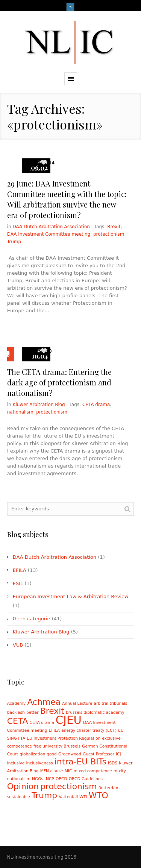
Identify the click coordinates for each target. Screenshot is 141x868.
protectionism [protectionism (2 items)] (68, 786)
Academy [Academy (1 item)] (17, 703)
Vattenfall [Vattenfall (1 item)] (68, 797)
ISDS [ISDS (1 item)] (113, 763)
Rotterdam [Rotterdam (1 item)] (109, 788)
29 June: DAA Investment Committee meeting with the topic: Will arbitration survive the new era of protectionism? (67, 199)
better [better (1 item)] (33, 712)
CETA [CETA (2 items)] (18, 721)
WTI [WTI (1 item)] (83, 797)
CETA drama (96, 405)
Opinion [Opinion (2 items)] (23, 786)
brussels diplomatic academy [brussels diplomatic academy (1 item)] (95, 712)
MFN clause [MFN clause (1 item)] (52, 771)
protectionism (109, 234)
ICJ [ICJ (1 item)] (118, 754)
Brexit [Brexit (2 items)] (52, 711)
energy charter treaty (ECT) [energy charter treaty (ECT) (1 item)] (89, 730)
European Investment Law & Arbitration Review (71, 596)
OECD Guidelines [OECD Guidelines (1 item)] (86, 779)
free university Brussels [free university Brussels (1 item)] (57, 746)
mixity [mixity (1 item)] (120, 771)
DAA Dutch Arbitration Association (51, 227)
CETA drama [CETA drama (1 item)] (42, 723)
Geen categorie (32, 619)
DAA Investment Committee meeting (49, 234)
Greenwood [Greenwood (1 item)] (70, 754)
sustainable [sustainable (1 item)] (19, 797)
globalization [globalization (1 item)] (32, 754)
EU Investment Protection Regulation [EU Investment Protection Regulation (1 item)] (64, 738)
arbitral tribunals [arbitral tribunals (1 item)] (111, 703)
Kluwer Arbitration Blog (39, 405)
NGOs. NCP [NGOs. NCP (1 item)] (43, 779)
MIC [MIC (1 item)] (68, 771)
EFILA (20, 570)
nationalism (20, 412)
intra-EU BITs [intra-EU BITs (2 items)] (80, 762)
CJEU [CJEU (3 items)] (69, 720)
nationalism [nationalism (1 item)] (19, 779)
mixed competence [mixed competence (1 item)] (93, 771)
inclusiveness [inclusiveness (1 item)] (40, 763)
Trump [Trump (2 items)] (44, 795)
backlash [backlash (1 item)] (16, 712)
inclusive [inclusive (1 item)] (16, 763)
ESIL (18, 583)
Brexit (114, 227)
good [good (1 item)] (52, 754)
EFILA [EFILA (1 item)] (54, 730)
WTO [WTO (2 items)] (99, 795)
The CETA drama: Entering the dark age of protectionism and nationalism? (59, 382)
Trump (14, 242)
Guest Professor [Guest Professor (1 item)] (99, 754)
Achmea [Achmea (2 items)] (44, 702)
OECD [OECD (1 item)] (61, 779)
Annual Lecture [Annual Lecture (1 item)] (77, 703)
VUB (18, 645)
